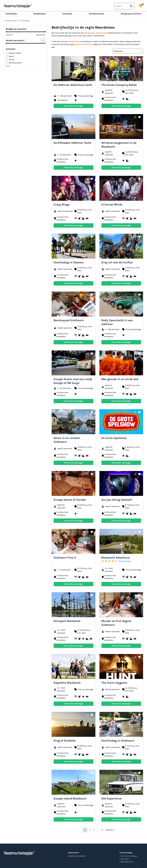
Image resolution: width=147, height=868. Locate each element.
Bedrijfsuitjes (40, 14)
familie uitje (101, 33)
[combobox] (121, 6)
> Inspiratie (124, 859)
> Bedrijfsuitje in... (127, 862)
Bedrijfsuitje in (11, 21)
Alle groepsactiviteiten (131, 14)
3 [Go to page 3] (94, 830)
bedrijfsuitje (74, 41)
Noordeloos (24, 21)
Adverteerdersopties (77, 856)
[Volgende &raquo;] (110, 830)
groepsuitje (90, 33)
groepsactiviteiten (83, 44)
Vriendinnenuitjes (97, 14)
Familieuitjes (11, 14)
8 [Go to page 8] (102, 830)
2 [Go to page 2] (89, 830)
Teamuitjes (67, 14)
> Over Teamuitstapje (128, 856)
